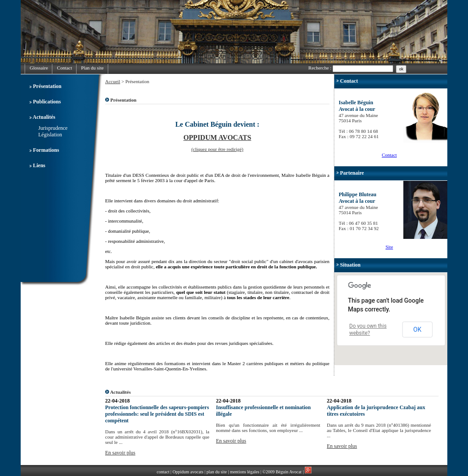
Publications (47, 102)
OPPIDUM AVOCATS (217, 137)
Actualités (44, 117)
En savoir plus (120, 453)
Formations (46, 150)
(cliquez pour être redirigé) (217, 149)
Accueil (113, 81)
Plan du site (92, 68)
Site (389, 247)
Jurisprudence (53, 128)
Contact (65, 68)
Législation (50, 135)
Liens (39, 165)
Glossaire (39, 68)
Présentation (47, 86)
